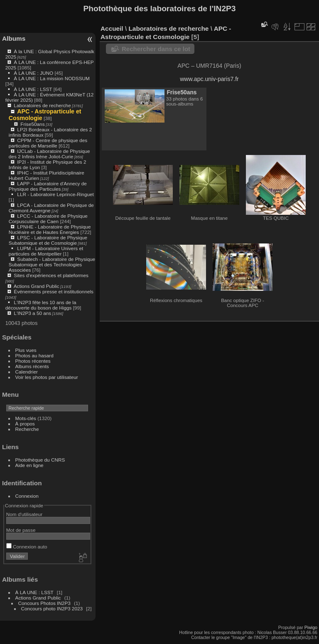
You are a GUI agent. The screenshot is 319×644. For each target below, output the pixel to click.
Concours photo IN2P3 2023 (52, 608)
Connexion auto (27, 547)
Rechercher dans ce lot (156, 49)
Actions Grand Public (37, 286)
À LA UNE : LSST (33, 89)
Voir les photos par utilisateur (47, 377)
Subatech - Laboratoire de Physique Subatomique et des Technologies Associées (52, 264)
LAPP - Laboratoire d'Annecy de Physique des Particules (48, 186)
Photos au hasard (34, 355)
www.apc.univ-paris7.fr (209, 79)
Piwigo (311, 627)
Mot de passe (21, 530)
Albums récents (32, 366)
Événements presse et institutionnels (54, 291)
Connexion (27, 496)
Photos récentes (33, 361)
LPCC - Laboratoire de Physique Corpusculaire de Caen (48, 219)
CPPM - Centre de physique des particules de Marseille (48, 143)
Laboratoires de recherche (42, 105)
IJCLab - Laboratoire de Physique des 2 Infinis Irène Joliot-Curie (49, 154)
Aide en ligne (29, 465)
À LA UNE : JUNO (34, 73)
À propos (25, 424)
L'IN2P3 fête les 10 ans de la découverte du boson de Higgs (41, 305)
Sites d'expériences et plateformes (51, 275)
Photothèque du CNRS (40, 460)
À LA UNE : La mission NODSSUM (52, 78)
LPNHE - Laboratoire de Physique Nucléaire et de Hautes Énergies (50, 229)
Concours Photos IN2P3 (44, 603)
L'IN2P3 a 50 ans (32, 313)
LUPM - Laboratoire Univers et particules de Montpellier (46, 251)
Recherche (27, 429)
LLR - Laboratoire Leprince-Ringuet (55, 194)
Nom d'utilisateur (24, 514)
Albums (14, 38)
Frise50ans (32, 124)
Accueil (112, 28)
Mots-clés (26, 418)
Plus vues (26, 350)
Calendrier (27, 372)
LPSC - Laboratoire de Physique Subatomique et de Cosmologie (48, 240)
